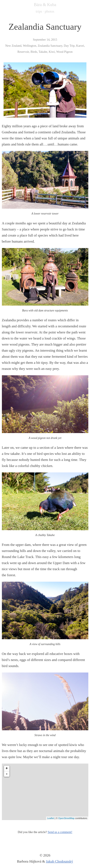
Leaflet (51, 818)
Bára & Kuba (45, 5)
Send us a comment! (60, 832)
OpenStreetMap (66, 818)
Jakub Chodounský (59, 861)
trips (39, 11)
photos (49, 11)
